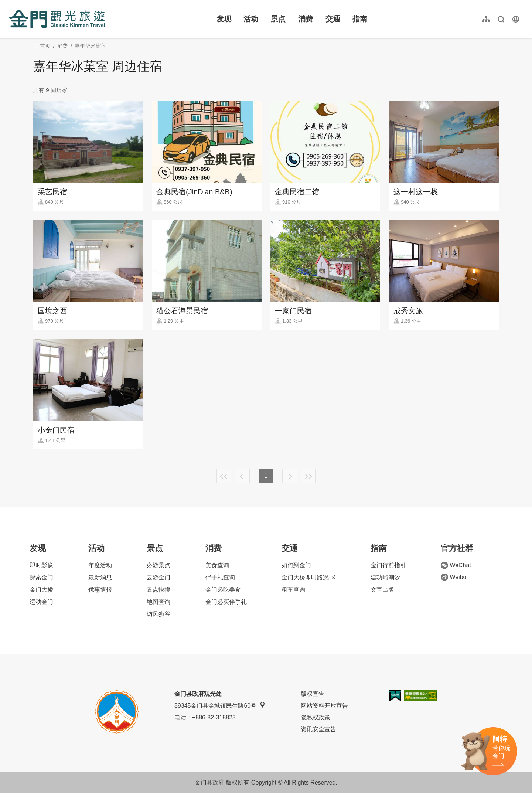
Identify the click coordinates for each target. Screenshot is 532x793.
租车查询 (293, 590)
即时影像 (41, 565)
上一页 (242, 476)
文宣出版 (382, 590)
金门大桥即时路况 (308, 577)
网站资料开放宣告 (324, 706)
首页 (45, 46)
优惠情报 (100, 590)
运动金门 (41, 602)
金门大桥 (41, 590)
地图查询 (158, 602)
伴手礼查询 (220, 577)
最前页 (224, 476)
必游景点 (158, 565)
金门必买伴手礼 (226, 602)
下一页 (290, 476)
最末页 (308, 476)
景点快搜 (158, 590)
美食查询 (217, 565)
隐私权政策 (316, 717)
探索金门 (41, 577)
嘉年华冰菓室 (90, 46)
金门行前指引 (388, 565)
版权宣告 (313, 694)
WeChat (456, 565)
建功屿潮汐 (385, 577)
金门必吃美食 (223, 590)
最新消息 (100, 577)
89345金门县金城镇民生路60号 (220, 705)
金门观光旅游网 (57, 19)
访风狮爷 (158, 614)
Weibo (453, 577)
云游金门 (158, 577)
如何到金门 (296, 565)
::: (11, 4)
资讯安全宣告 (318, 729)
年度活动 (100, 565)
